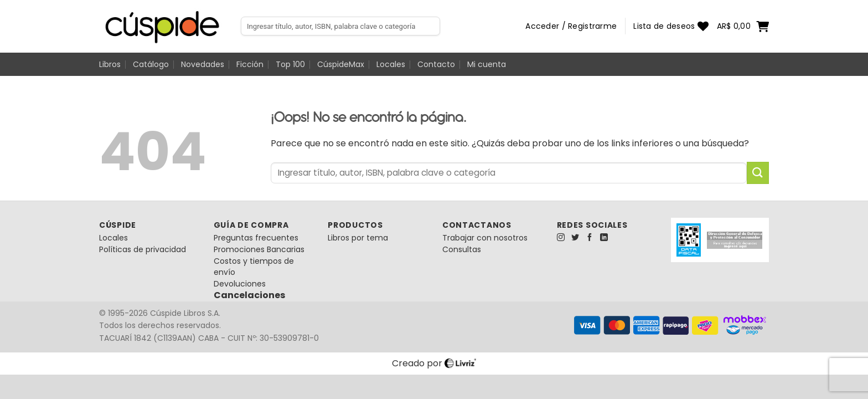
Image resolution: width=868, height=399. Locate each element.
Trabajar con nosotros (485, 238)
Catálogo (151, 64)
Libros (110, 64)
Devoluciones (240, 284)
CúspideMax (341, 64)
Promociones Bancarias (259, 249)
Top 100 (290, 64)
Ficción (250, 64)
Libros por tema (358, 238)
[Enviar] (758, 173)
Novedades (203, 64)
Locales (391, 64)
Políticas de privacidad (143, 249)
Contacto (436, 64)
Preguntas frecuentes (256, 238)
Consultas (462, 249)
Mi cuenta (487, 64)
